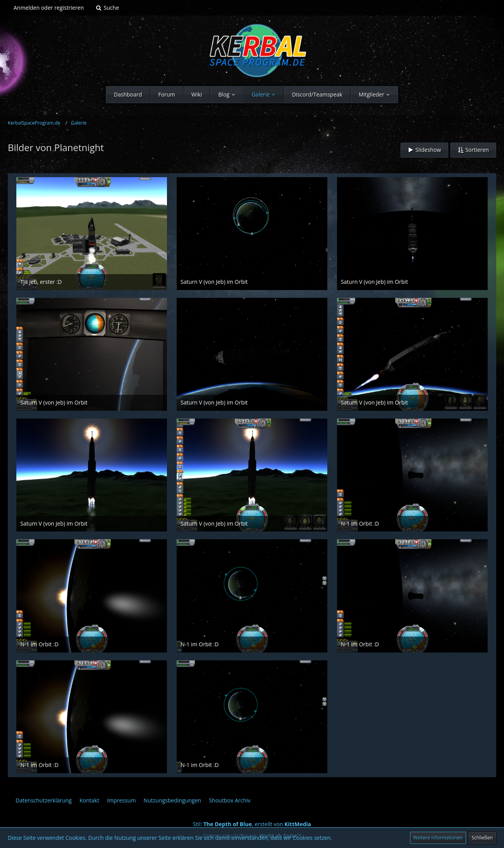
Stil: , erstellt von (252, 824)
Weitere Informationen (438, 838)
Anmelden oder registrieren (49, 8)
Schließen (482, 838)
